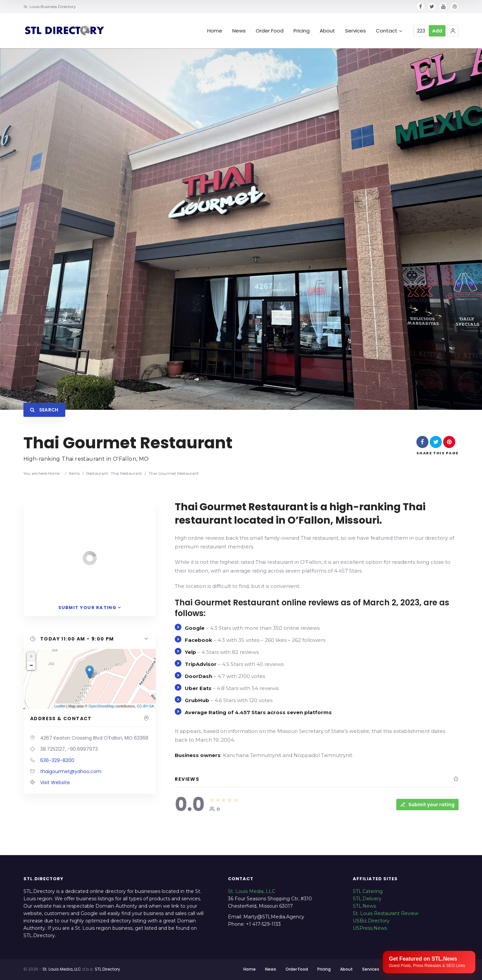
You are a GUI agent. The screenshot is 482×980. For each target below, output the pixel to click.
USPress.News (370, 928)
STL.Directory (107, 969)
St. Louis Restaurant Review (386, 913)
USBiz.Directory (371, 921)
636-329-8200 (57, 760)
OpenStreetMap (101, 706)
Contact (389, 31)
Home (215, 31)
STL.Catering (368, 891)
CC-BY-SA (146, 706)
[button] (453, 31)
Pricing (302, 31)
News (239, 31)
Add (437, 31)
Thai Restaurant (126, 473)
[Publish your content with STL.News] (429, 962)
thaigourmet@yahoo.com (71, 771)
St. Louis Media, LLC (252, 891)
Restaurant (97, 473)
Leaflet (60, 706)
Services (355, 31)
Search (44, 410)
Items (74, 473)
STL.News (364, 906)
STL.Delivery (367, 899)
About (327, 31)
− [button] (31, 666)
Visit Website (55, 782)
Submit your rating (427, 805)
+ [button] (31, 657)
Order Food (270, 31)
